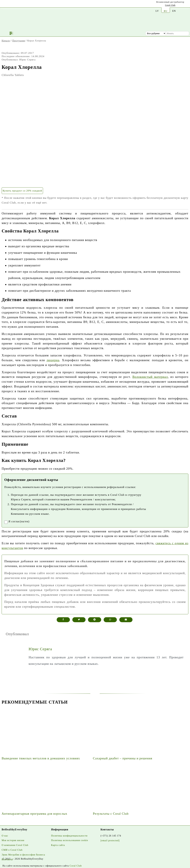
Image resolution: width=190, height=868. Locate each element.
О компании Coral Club (15, 845)
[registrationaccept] (6, 522)
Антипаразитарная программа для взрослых (34, 814)
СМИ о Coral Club (12, 850)
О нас (5, 836)
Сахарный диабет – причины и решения (123, 758)
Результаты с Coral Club (111, 814)
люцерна (53, 360)
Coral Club (170, 5)
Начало (6, 41)
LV (157, 11)
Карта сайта (58, 845)
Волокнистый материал (150, 377)
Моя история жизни (13, 840)
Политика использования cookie (70, 840)
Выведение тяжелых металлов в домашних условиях (41, 758)
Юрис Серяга (40, 649)
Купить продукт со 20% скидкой (22, 191)
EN (174, 11)
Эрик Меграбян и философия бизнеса (23, 855)
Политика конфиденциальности (69, 836)
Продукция (19, 41)
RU (166, 11)
